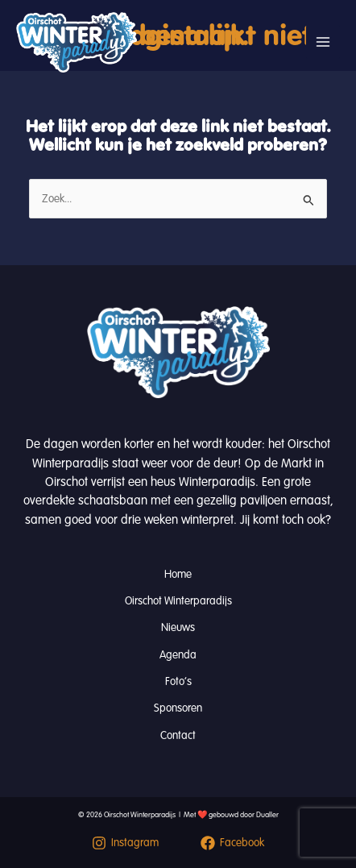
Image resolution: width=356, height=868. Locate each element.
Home (178, 574)
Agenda (178, 655)
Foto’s (178, 681)
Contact (178, 735)
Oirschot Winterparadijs (178, 601)
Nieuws (178, 627)
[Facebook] (232, 843)
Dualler (267, 815)
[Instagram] (125, 843)
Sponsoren (178, 708)
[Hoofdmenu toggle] (323, 42)
